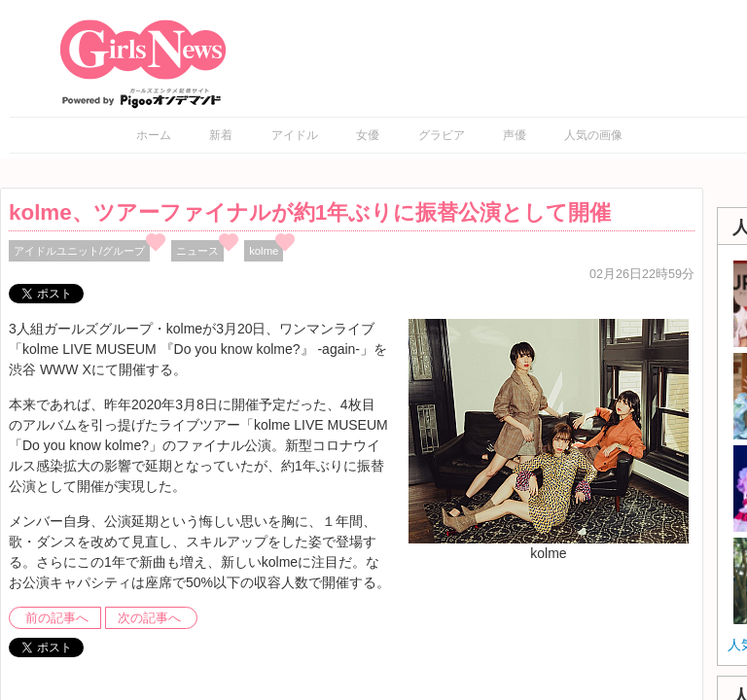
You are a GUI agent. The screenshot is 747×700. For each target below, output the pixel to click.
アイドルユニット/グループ (79, 251)
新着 (221, 135)
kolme (264, 251)
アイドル (295, 135)
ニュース (197, 251)
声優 (515, 135)
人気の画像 (593, 135)
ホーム (154, 135)
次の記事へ (149, 618)
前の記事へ (57, 618)
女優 (368, 135)
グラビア (442, 135)
